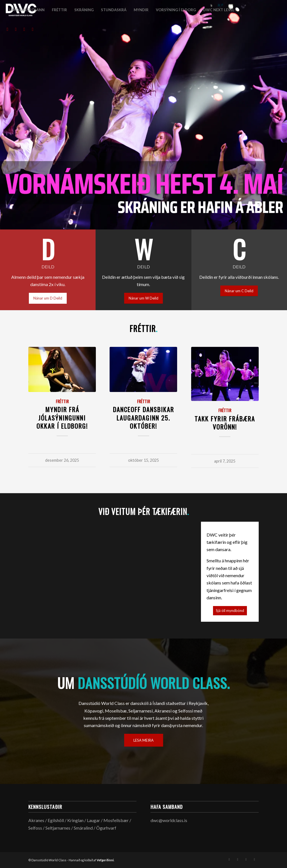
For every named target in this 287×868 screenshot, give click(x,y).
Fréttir (62, 401)
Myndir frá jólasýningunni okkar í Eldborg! (62, 417)
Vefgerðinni (105, 860)
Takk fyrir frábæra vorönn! (225, 423)
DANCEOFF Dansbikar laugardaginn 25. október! (143, 417)
